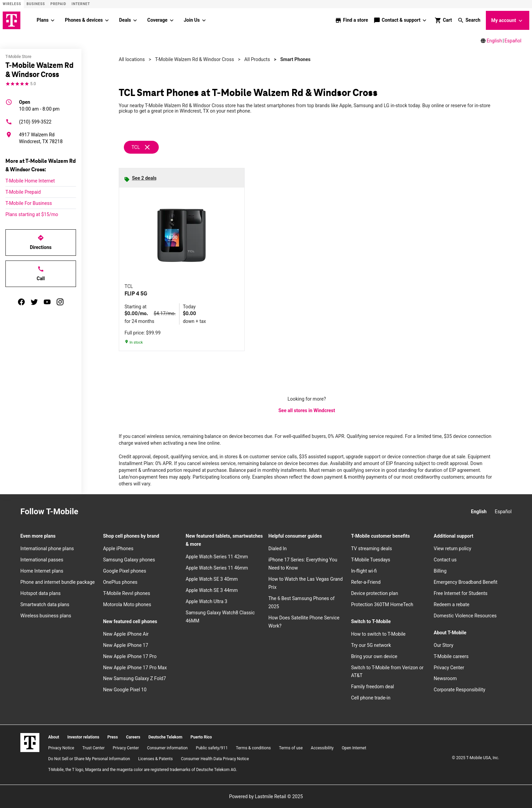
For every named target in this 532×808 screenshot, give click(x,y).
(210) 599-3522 (28, 122)
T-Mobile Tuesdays (371, 560)
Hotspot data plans (41, 593)
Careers (133, 737)
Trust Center (94, 748)
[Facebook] (106, 512)
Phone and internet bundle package (58, 582)
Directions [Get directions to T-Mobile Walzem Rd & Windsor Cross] (41, 242)
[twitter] (34, 302)
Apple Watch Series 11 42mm (217, 557)
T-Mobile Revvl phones (127, 593)
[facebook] (21, 302)
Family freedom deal (373, 687)
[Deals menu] (135, 20)
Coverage (157, 20)
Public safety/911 (212, 748)
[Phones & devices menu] (107, 20)
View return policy (452, 549)
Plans (43, 20)
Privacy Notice (61, 748)
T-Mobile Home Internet (30, 181)
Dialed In (278, 549)
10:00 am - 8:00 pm (39, 105)
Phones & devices (84, 20)
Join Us (192, 20)
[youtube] (47, 302)
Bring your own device (374, 656)
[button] (469, 20)
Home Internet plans (42, 571)
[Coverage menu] (172, 20)
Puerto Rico (201, 737)
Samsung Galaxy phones (129, 560)
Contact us (445, 560)
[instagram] (60, 302)
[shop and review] (443, 20)
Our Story (443, 645)
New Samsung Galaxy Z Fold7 (135, 678)
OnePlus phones (120, 582)
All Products (257, 59)
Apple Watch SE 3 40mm (212, 579)
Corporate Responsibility (459, 690)
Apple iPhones (118, 549)
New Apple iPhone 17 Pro (130, 656)
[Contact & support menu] (425, 20)
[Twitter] (120, 512)
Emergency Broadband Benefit (465, 582)
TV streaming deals (372, 549)
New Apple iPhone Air (126, 634)
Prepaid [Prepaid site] (59, 4)
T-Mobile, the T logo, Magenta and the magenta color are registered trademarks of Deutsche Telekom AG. (143, 770)
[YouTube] (135, 512)
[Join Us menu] (204, 20)
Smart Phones (295, 59)
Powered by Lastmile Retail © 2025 (266, 796)
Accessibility (322, 748)
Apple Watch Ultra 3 (206, 601)
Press (113, 737)
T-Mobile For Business (29, 203)
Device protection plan (375, 593)
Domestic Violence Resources (465, 616)
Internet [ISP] (81, 4)
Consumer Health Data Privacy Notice (215, 759)
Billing (440, 571)
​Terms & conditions (253, 748)
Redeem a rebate (451, 604)
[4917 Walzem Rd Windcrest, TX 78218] (41, 138)
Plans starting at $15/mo (32, 214)
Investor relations (83, 737)
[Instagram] (91, 512)
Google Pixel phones (125, 571)
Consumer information (167, 748)
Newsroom (445, 678)
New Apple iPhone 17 (126, 645)
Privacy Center (449, 668)
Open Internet (354, 748)
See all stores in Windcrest (307, 410)
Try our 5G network (371, 645)
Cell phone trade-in (371, 698)
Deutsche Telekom (165, 737)
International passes (42, 560)
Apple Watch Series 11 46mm (217, 568)
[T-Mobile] (30, 743)
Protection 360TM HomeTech (382, 604)
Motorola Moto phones (127, 604)
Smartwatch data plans (45, 604)
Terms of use (291, 748)
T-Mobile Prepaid (23, 192)
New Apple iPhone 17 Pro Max (135, 668)
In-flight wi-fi (364, 571)
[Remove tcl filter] (142, 147)
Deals (125, 20)
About (54, 737)
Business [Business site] (36, 4)
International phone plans (47, 549)
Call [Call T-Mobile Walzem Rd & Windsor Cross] (41, 273)
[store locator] (351, 20)
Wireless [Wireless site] (12, 4)
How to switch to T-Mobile (378, 634)
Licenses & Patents (155, 759)
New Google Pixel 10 (125, 690)
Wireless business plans (46, 616)
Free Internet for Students (461, 593)
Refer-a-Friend (366, 582)
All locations (132, 59)
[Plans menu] (53, 20)
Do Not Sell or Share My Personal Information (89, 759)
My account (508, 21)
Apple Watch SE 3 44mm (212, 590)
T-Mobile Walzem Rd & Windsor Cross (195, 59)
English (494, 41)
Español (513, 41)
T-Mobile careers (451, 656)
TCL (136, 147)
